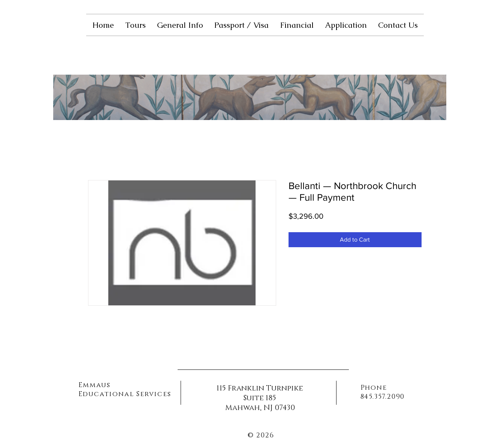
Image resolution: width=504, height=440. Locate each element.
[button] (135, 25)
